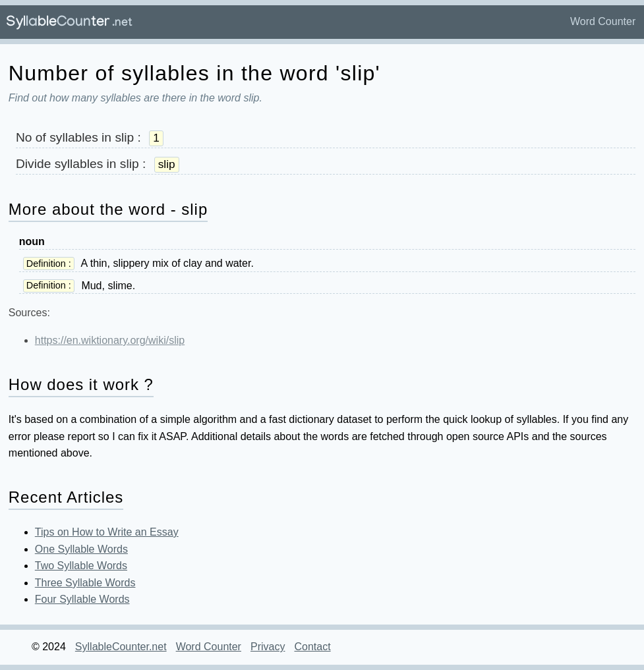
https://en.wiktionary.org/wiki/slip (110, 340)
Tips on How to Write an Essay (107, 532)
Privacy (268, 647)
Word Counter (603, 21)
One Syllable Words (81, 549)
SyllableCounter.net (121, 647)
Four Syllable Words (82, 599)
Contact (312, 647)
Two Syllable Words (81, 566)
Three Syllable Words (85, 583)
